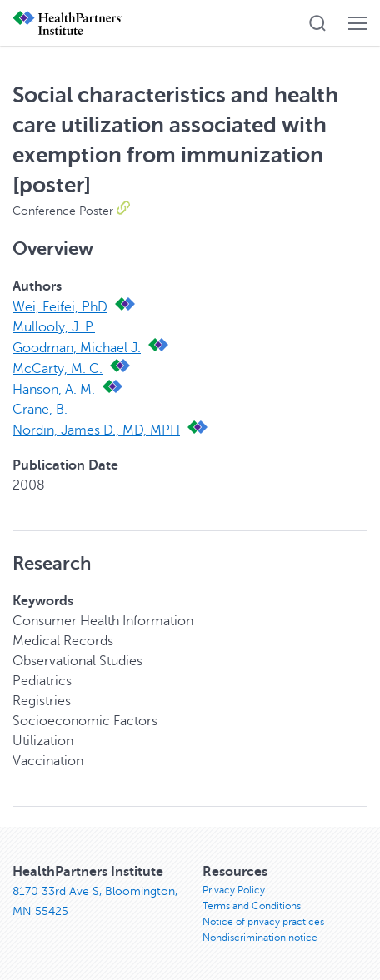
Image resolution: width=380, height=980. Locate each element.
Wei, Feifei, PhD (60, 307)
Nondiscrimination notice (260, 938)
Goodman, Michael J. (77, 348)
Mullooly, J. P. (54, 327)
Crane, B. (40, 410)
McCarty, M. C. (57, 369)
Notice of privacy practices (263, 922)
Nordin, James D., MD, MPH (96, 430)
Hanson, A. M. (54, 390)
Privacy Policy (234, 890)
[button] (317, 23)
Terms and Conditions (252, 906)
